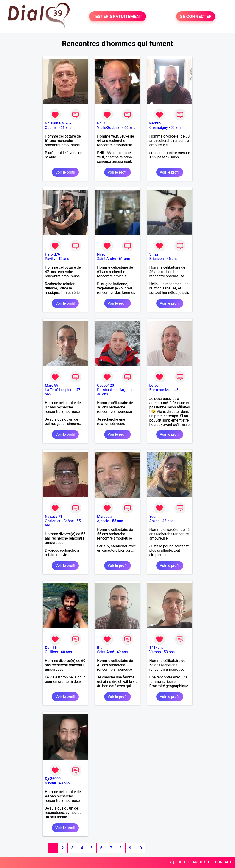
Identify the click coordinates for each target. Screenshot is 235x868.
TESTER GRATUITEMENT (118, 16)
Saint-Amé (106, 652)
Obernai (51, 128)
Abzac (154, 521)
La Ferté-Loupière (59, 390)
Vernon (155, 652)
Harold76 (53, 254)
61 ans (66, 128)
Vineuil (50, 783)
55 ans (117, 521)
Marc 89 (52, 385)
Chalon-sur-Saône (59, 521)
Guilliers (52, 652)
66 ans (130, 128)
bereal (154, 385)
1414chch (158, 648)
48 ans (168, 521)
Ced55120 (106, 385)
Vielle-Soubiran (109, 128)
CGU (181, 862)
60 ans (66, 652)
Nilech (102, 254)
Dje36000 (53, 779)
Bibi (100, 648)
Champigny (159, 128)
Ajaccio (103, 521)
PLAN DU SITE (200, 862)
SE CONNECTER (196, 16)
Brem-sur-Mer (161, 390)
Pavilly (50, 259)
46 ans (172, 259)
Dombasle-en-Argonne (115, 390)
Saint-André (107, 259)
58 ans (176, 128)
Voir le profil (65, 172)
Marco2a (104, 517)
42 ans (64, 259)
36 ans (103, 394)
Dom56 (51, 648)
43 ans (180, 390)
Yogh (154, 517)
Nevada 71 (54, 517)
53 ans (169, 652)
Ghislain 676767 (58, 123)
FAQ (171, 862)
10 (140, 848)
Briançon (157, 259)
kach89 (155, 123)
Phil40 (102, 123)
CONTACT (223, 862)
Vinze (154, 254)
